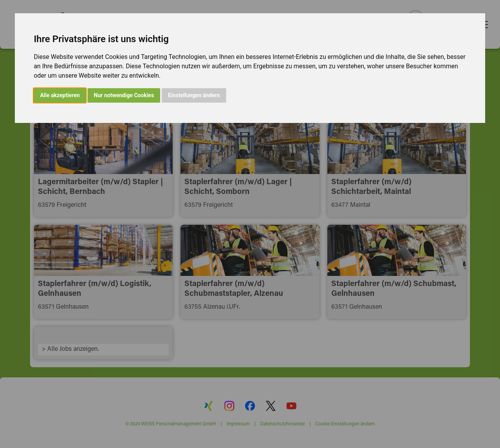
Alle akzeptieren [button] (60, 95)
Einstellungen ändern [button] (194, 95)
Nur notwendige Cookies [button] (124, 95)
